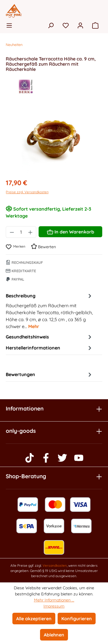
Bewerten (43, 247)
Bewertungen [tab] (49, 374)
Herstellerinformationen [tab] (49, 348)
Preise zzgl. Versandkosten (27, 192)
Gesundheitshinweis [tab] (49, 337)
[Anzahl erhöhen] (31, 232)
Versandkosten (55, 565)
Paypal (15, 279)
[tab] (49, 311)
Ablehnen (54, 635)
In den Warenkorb (71, 231)
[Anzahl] (21, 232)
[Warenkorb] (95, 25)
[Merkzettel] (66, 25)
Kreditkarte (21, 271)
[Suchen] (51, 25)
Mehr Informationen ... (54, 600)
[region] (54, 141)
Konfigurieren (77, 619)
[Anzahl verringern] (12, 232)
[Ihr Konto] (80, 25)
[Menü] (11, 25)
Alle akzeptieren (34, 619)
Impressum (54, 606)
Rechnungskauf (24, 262)
